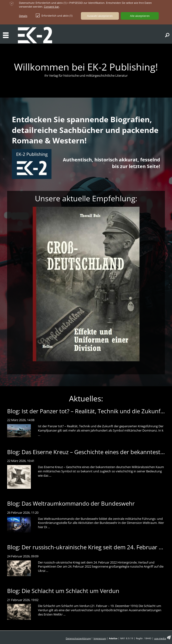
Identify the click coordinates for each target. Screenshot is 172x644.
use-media (160, 638)
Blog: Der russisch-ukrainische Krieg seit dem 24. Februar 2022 (90, 547)
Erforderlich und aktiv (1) (54, 15)
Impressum (100, 638)
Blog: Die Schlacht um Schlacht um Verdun (63, 591)
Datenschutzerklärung (78, 638)
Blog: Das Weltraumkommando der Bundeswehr (71, 503)
